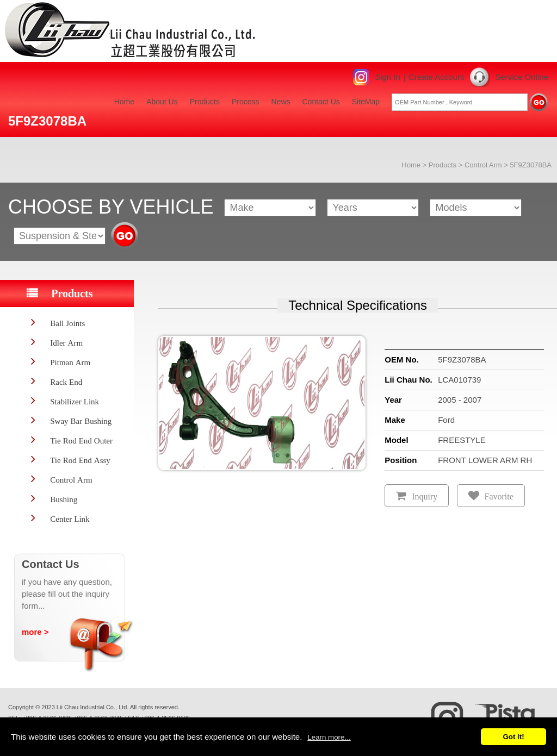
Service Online (522, 77)
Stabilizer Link (75, 401)
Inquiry (425, 496)
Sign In (388, 77)
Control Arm (483, 165)
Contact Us (321, 102)
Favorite (499, 496)
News (280, 102)
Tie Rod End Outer (81, 441)
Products (205, 102)
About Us (162, 102)
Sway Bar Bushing (81, 421)
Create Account (437, 77)
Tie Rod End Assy (80, 460)
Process (246, 102)
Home (124, 102)
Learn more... (329, 737)
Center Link (70, 519)
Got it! (513, 737)
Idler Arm (66, 343)
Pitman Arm (70, 362)
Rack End (66, 382)
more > (35, 632)
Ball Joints (67, 323)
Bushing (64, 499)
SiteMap (366, 102)
